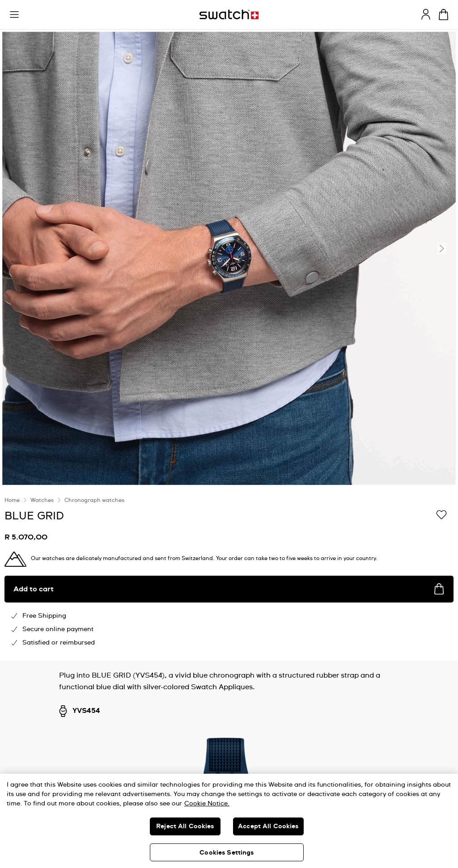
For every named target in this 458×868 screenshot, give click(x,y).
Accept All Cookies (268, 826)
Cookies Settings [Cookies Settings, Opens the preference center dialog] (227, 853)
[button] (14, 15)
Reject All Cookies (185, 826)
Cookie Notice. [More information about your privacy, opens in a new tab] (207, 804)
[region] (229, 574)
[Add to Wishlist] (441, 515)
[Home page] (229, 15)
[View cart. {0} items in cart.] (443, 15)
